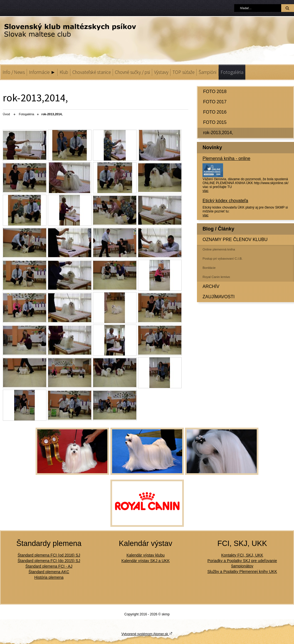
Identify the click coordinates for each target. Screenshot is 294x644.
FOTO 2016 (215, 112)
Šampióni (207, 72)
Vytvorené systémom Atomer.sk (147, 634)
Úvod (6, 114)
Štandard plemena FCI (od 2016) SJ (49, 555)
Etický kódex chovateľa (225, 201)
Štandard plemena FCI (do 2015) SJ (49, 561)
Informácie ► (42, 72)
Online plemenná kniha (219, 249)
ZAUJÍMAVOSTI (218, 297)
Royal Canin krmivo (216, 277)
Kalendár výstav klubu (146, 555)
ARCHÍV (211, 286)
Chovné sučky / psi (132, 72)
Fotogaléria (232, 72)
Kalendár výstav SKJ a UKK (145, 561)
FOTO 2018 (215, 92)
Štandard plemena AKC (49, 572)
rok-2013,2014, (218, 133)
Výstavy (161, 72)
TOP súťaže (183, 72)
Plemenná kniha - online (226, 158)
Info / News (14, 72)
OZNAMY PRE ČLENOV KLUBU (235, 240)
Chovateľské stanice (92, 72)
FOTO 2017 (215, 102)
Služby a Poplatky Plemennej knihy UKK (242, 572)
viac (205, 191)
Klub (64, 72)
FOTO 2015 (215, 122)
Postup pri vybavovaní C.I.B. (223, 259)
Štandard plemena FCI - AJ (49, 566)
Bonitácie (209, 268)
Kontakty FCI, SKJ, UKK (242, 555)
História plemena (49, 577)
